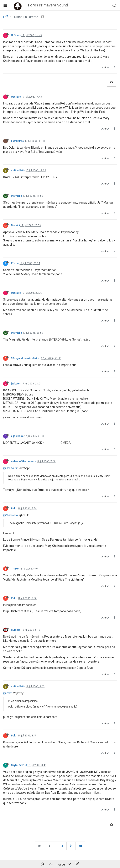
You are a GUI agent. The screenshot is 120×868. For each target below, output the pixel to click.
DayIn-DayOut (19, 765)
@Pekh (8, 693)
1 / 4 (60, 846)
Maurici (15, 225)
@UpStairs (10, 468)
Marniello (17, 196)
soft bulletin (18, 170)
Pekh (14, 509)
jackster (16, 384)
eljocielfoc (17, 436)
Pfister (15, 263)
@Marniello (11, 515)
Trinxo (15, 569)
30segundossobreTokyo (26, 358)
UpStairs (16, 35)
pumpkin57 (18, 141)
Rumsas (16, 630)
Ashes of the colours (24, 461)
